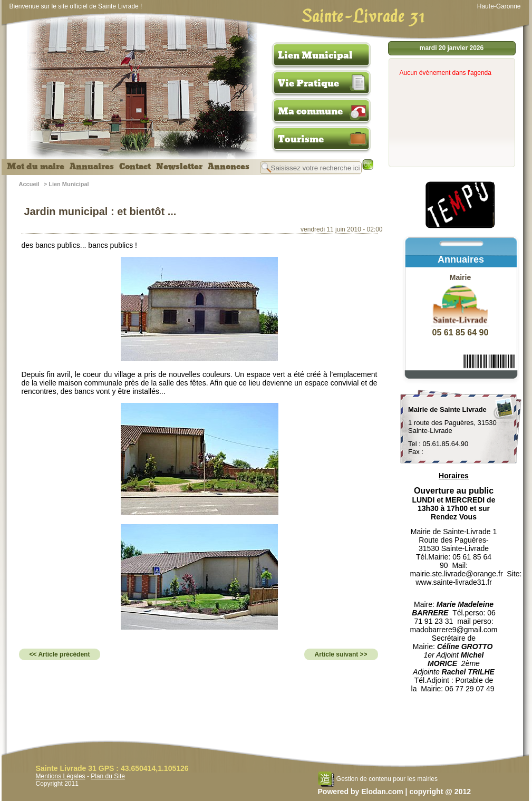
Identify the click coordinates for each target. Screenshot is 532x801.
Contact (135, 167)
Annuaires (92, 167)
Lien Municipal (315, 55)
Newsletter (179, 167)
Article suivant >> (341, 654)
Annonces (229, 167)
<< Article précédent (60, 654)
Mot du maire (36, 167)
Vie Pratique (308, 83)
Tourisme (301, 139)
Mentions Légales (61, 776)
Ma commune (310, 111)
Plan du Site (108, 776)
